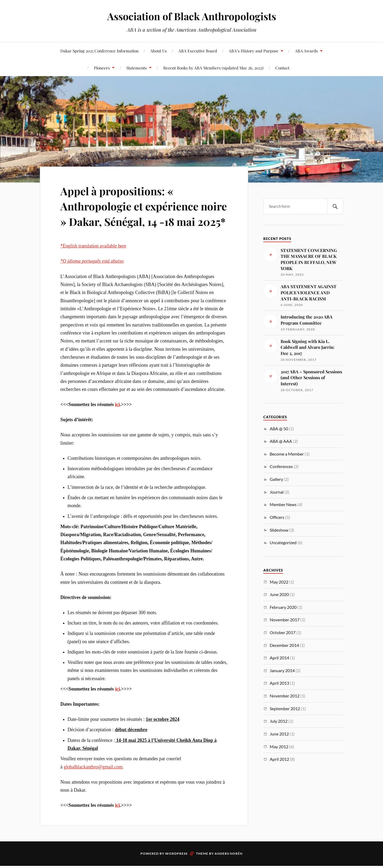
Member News (283, 504)
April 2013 (279, 683)
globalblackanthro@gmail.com (93, 782)
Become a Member (287, 454)
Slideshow (279, 530)
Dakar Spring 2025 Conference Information (99, 51)
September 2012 (285, 708)
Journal (277, 492)
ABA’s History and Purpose (254, 51)
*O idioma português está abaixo (92, 276)
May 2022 (279, 582)
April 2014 (279, 658)
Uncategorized (283, 542)
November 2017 (285, 620)
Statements (137, 68)
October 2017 (283, 632)
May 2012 (279, 747)
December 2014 (284, 645)
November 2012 (285, 696)
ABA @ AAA (281, 441)
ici (118, 420)
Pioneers (102, 68)
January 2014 (282, 670)
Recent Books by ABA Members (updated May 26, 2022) (213, 68)
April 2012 (279, 759)
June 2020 (279, 594)
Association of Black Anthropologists (191, 16)
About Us (159, 51)
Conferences (281, 466)
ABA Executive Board (198, 51)
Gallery (276, 479)
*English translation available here (93, 261)
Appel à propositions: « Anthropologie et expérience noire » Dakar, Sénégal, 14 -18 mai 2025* (139, 213)
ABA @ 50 (279, 429)
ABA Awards (306, 51)
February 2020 (283, 607)
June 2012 (279, 734)
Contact (282, 68)
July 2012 (279, 721)
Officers (277, 517)
